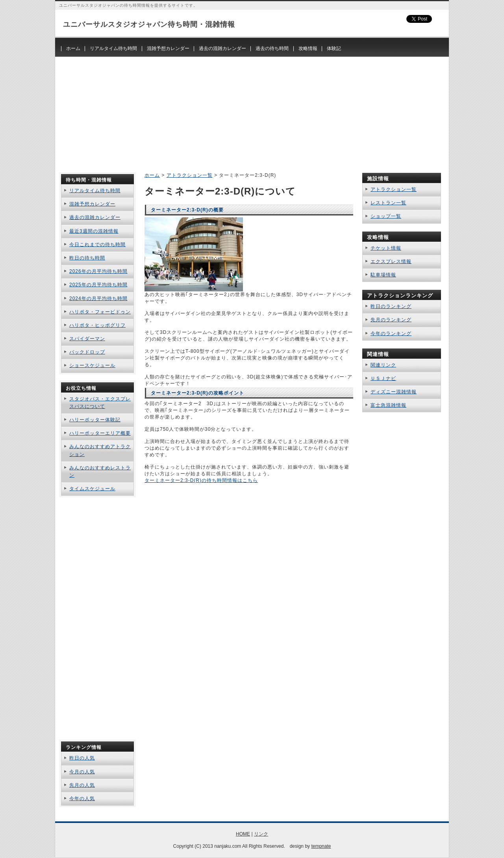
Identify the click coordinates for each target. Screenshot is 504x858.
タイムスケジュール (92, 489)
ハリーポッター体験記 (95, 420)
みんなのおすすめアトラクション (100, 450)
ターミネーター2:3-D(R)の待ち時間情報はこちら (201, 480)
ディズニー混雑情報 (394, 392)
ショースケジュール (92, 365)
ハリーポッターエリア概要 (100, 433)
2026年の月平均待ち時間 (98, 271)
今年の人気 (82, 799)
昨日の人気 (82, 758)
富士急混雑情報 (388, 405)
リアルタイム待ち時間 (113, 48)
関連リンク (383, 365)
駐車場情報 (383, 275)
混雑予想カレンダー (168, 48)
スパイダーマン (87, 339)
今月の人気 (82, 772)
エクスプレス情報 (391, 261)
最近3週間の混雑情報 (94, 231)
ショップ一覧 (386, 216)
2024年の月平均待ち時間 (98, 298)
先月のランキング (391, 320)
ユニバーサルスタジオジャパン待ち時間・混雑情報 (149, 24)
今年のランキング (391, 334)
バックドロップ (87, 352)
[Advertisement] (252, 112)
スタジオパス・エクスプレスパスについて (100, 403)
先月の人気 (82, 785)
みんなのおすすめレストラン (100, 472)
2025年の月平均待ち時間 (98, 285)
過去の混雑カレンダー (222, 48)
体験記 (334, 48)
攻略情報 (308, 48)
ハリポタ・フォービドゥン (100, 312)
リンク (261, 834)
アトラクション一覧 (190, 175)
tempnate (321, 846)
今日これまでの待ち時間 (97, 245)
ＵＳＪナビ (383, 378)
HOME (243, 834)
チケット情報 (386, 248)
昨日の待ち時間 (87, 258)
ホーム (73, 48)
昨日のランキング (391, 306)
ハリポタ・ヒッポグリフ (97, 325)
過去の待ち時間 (272, 48)
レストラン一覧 (388, 203)
